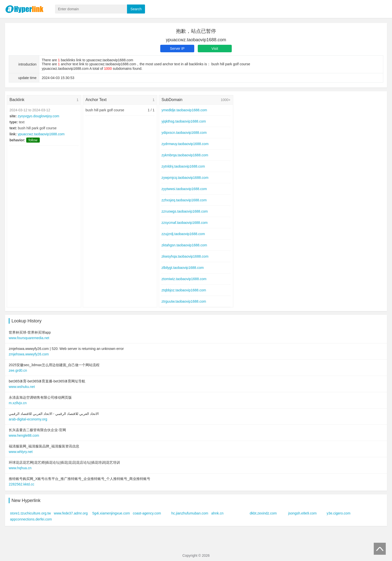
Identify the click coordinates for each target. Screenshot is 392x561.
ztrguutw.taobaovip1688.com (184, 301)
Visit (215, 49)
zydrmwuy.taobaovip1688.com (185, 144)
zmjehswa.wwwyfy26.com (29, 354)
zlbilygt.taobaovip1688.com (183, 268)
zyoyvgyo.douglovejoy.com (38, 116)
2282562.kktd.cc (21, 484)
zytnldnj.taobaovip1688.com (183, 166)
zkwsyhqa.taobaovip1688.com (185, 256)
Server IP (177, 49)
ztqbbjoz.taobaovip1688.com (184, 290)
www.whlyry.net (21, 452)
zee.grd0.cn (18, 370)
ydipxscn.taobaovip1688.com (184, 133)
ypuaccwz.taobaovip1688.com (41, 134)
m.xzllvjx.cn (18, 403)
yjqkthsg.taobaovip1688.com (184, 121)
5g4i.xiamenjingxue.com (111, 513)
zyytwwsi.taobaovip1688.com (184, 189)
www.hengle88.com (24, 435)
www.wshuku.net (22, 387)
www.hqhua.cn (20, 468)
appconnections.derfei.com (31, 519)
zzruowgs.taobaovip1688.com (185, 211)
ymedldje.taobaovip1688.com (184, 110)
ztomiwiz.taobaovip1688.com (184, 279)
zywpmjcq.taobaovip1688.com (185, 178)
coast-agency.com (147, 513)
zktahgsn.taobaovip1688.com (184, 245)
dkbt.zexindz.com (263, 513)
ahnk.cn (217, 513)
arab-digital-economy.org (28, 419)
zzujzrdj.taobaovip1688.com (183, 234)
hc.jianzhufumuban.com (190, 513)
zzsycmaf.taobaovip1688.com (184, 223)
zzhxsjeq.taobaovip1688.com (184, 200)
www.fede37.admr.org (71, 513)
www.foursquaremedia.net (29, 338)
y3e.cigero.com (339, 513)
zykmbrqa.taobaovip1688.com (185, 155)
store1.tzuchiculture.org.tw (30, 513)
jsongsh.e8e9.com (302, 513)
